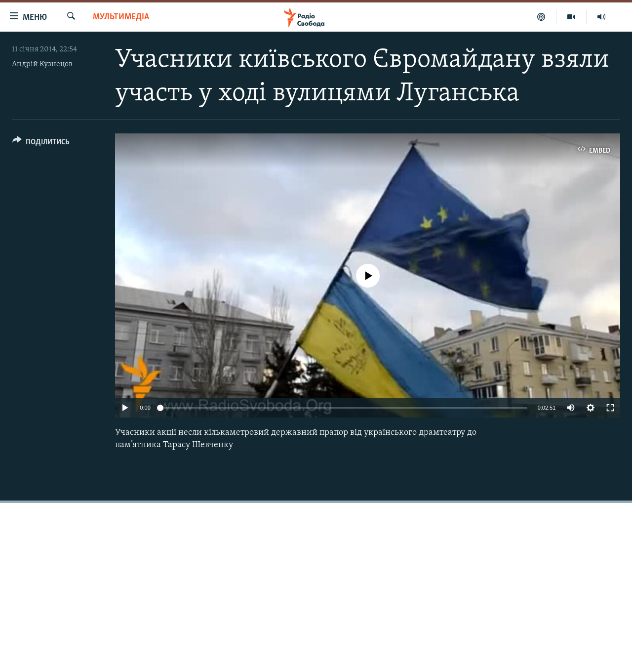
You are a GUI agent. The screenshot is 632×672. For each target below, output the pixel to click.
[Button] (41, 144)
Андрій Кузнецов (42, 64)
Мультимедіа (121, 17)
